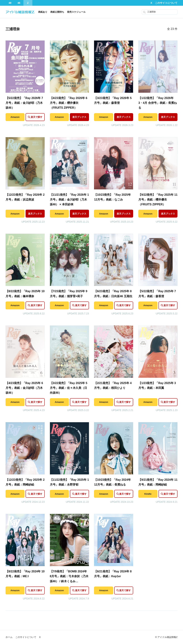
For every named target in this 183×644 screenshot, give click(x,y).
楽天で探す (37, 117)
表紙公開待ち (57, 12)
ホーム (9, 637)
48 (10, 3)
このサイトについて (166, 3)
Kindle (148, 494)
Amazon (15, 117)
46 (19, 3)
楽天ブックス (79, 117)
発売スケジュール (76, 12)
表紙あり (43, 12)
